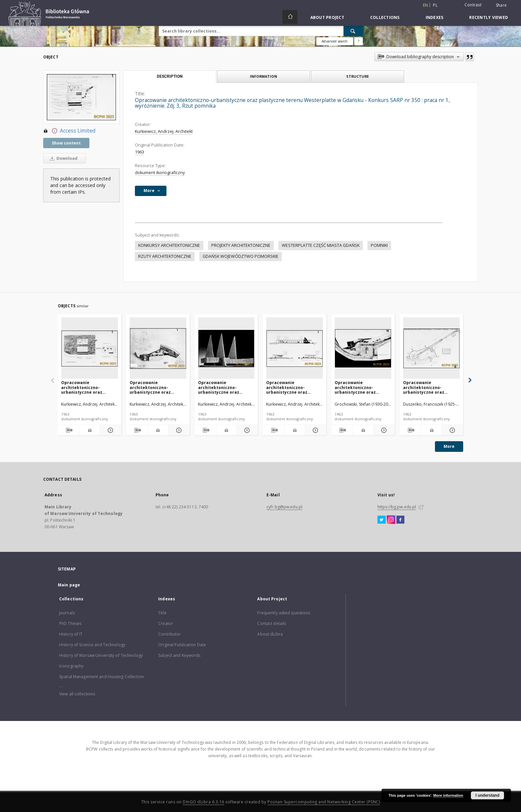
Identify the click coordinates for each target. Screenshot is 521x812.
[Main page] (290, 17)
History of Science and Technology (92, 645)
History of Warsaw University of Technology (101, 655)
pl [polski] (435, 5)
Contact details (272, 623)
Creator (166, 623)
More (449, 446)
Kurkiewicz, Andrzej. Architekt (164, 131)
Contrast (473, 5)
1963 (140, 152)
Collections (385, 17)
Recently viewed (489, 17)
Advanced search (335, 41)
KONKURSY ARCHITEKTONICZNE (169, 245)
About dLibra (270, 634)
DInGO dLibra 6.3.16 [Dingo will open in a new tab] (204, 802)
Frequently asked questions (284, 613)
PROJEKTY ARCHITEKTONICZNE (241, 245)
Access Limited (69, 131)
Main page (69, 585)
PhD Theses (70, 623)
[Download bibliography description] (68, 430)
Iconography (71, 666)
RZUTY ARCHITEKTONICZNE (165, 256)
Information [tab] (263, 76)
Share (501, 5)
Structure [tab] (358, 76)
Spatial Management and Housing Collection (102, 677)
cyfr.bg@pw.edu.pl (284, 507)
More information (448, 795)
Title (162, 613)
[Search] (353, 31)
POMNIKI (379, 245)
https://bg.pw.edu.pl (397, 507)
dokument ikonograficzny (160, 173)
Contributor (169, 634)
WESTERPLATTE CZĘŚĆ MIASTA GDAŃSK (321, 245)
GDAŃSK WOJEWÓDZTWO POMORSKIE (241, 256)
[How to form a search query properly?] (359, 41)
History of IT (71, 634)
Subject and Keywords (179, 655)
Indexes (435, 17)
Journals (67, 613)
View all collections (77, 694)
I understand (487, 795)
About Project (327, 17)
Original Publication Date (182, 645)
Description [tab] (170, 76)
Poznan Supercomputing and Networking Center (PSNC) (324, 802)
